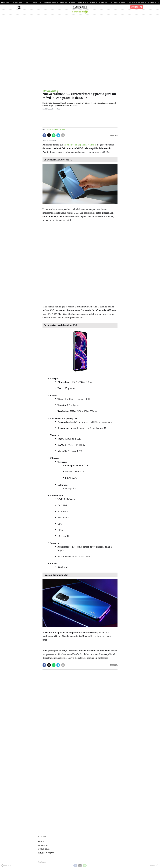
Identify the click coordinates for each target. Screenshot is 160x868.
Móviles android (50, 91)
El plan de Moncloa (105, 2)
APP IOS (41, 841)
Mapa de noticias (31, 2)
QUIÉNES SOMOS (44, 849)
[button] (44, 135)
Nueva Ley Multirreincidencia (136, 2)
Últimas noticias (18, 2)
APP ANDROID (43, 845)
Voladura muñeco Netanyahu (87, 2)
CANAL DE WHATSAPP (46, 853)
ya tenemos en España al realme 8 (80, 145)
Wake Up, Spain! (119, 2)
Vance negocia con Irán (68, 2)
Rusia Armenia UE (154, 2)
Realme (62, 130)
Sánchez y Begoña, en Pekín (49, 2)
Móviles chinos (52, 130)
